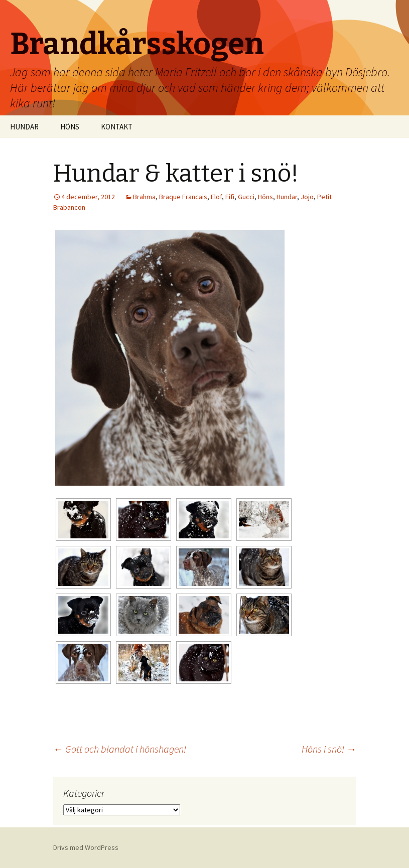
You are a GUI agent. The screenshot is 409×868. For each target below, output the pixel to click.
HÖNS (70, 127)
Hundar (287, 197)
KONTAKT (117, 127)
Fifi (230, 197)
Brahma (144, 197)
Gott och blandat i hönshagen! (120, 749)
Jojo (307, 197)
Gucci (246, 197)
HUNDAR (24, 127)
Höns (265, 197)
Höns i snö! (329, 749)
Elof (216, 197)
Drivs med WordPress (86, 847)
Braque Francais (183, 197)
